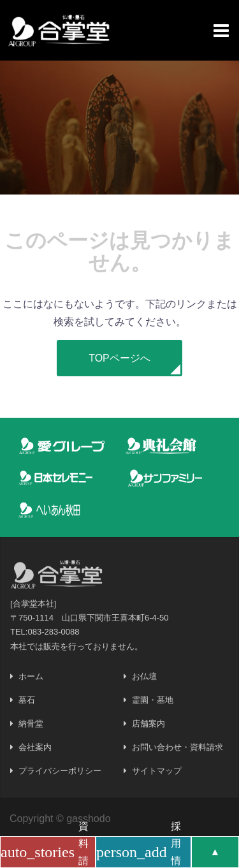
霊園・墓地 (153, 700)
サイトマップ (157, 771)
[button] (119, 358)
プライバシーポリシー (60, 771)
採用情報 (139, 852)
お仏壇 (144, 676)
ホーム (31, 676)
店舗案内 (148, 724)
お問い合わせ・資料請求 (177, 747)
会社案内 (35, 747)
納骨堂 (31, 724)
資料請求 (45, 852)
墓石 (27, 700)
